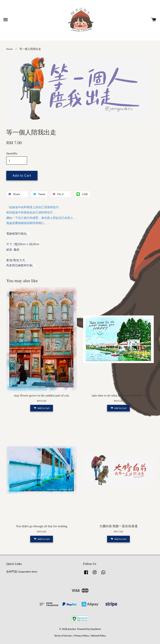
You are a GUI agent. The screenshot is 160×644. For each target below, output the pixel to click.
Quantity (12, 153)
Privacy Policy (81, 636)
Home (9, 49)
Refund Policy (99, 636)
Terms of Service (63, 636)
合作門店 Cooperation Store (22, 572)
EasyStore (96, 629)
